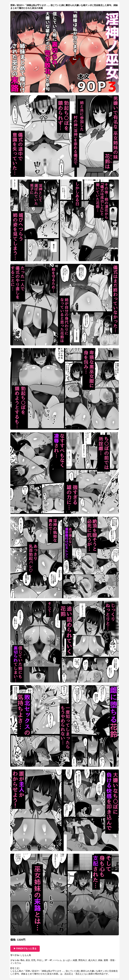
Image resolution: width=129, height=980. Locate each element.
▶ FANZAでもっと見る (25, 949)
